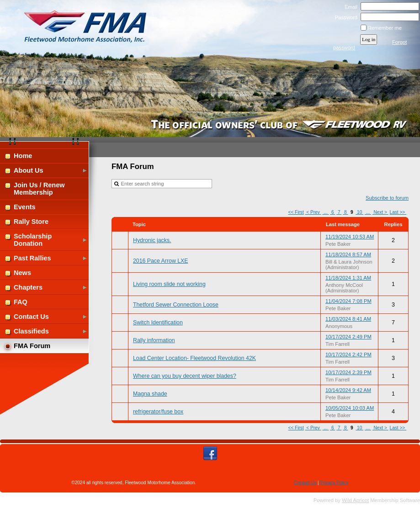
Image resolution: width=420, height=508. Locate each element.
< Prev (313, 212)
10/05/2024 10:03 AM (350, 408)
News (22, 273)
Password (344, 17)
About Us (29, 170)
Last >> (398, 212)
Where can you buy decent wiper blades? (185, 376)
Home (23, 156)
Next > (380, 212)
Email (349, 7)
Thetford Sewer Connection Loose (176, 305)
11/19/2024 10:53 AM (350, 237)
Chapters (28, 287)
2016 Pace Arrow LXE (160, 261)
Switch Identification (158, 323)
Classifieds (31, 331)
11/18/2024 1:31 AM (348, 278)
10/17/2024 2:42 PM (348, 355)
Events (25, 207)
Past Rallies (32, 258)
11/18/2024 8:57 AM (348, 254)
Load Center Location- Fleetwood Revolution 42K (194, 358)
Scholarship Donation (33, 240)
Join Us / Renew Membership (39, 189)
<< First (296, 212)
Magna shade (150, 394)
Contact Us (31, 317)
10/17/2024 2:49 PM (348, 337)
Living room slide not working (169, 284)
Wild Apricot (355, 500)
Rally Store (31, 222)
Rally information (154, 340)
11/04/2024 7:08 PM (348, 301)
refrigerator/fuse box (158, 412)
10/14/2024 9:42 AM (348, 390)
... (325, 212)
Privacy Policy (334, 483)
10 (359, 212)
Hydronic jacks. (152, 240)
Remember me (385, 28)
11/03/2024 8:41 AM (348, 319)
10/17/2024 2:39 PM (348, 372)
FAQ (21, 302)
